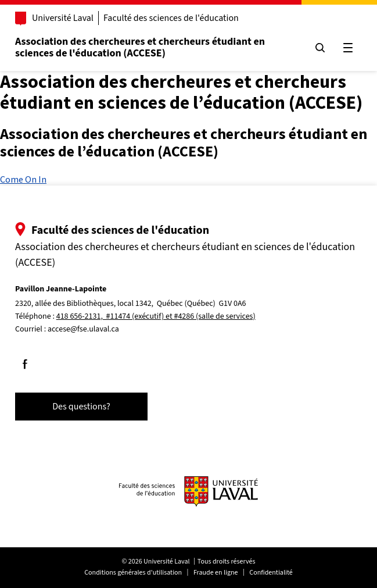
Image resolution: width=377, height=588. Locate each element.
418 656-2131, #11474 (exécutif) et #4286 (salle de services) (156, 316)
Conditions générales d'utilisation (133, 573)
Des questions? (81, 407)
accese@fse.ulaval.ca (83, 329)
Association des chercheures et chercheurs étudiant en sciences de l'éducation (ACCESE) (140, 47)
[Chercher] (320, 48)
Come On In (23, 179)
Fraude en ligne (216, 573)
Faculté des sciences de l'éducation (171, 18)
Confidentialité (271, 573)
